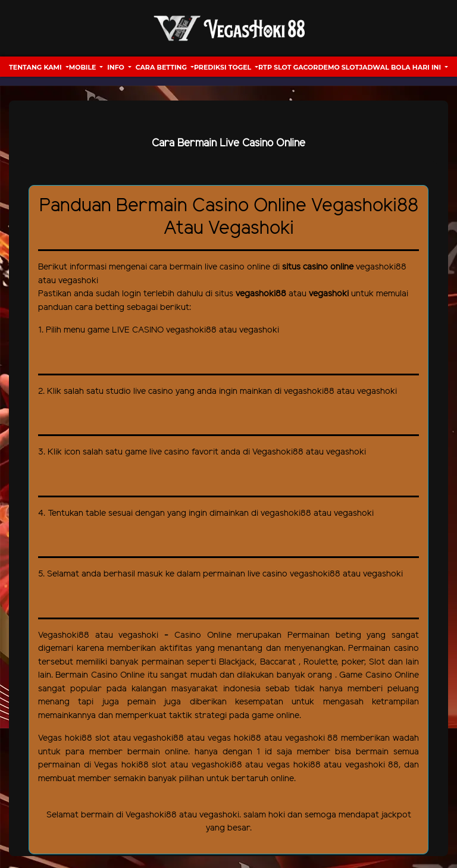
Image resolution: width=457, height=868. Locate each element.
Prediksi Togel (223, 67)
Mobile (84, 67)
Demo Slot (338, 67)
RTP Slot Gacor (288, 67)
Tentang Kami (36, 67)
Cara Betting (162, 67)
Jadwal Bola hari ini (401, 67)
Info (117, 67)
